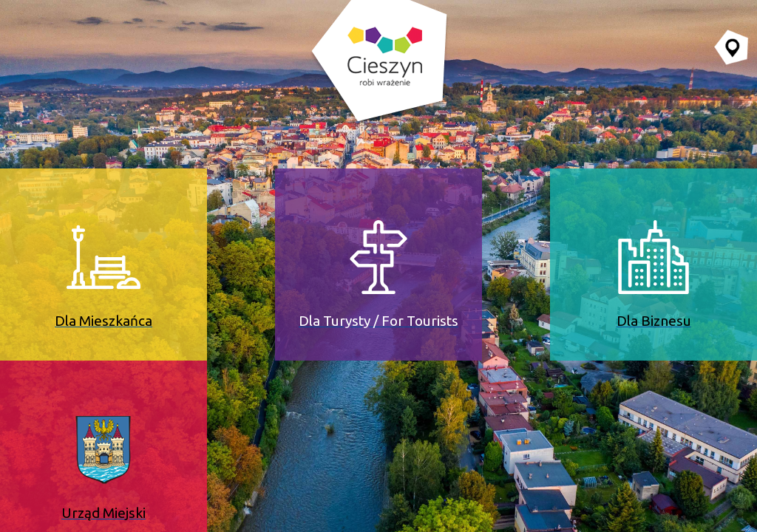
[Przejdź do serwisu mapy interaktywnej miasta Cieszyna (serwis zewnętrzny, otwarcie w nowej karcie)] (731, 47)
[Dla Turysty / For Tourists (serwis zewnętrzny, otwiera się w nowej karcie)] (378, 265)
